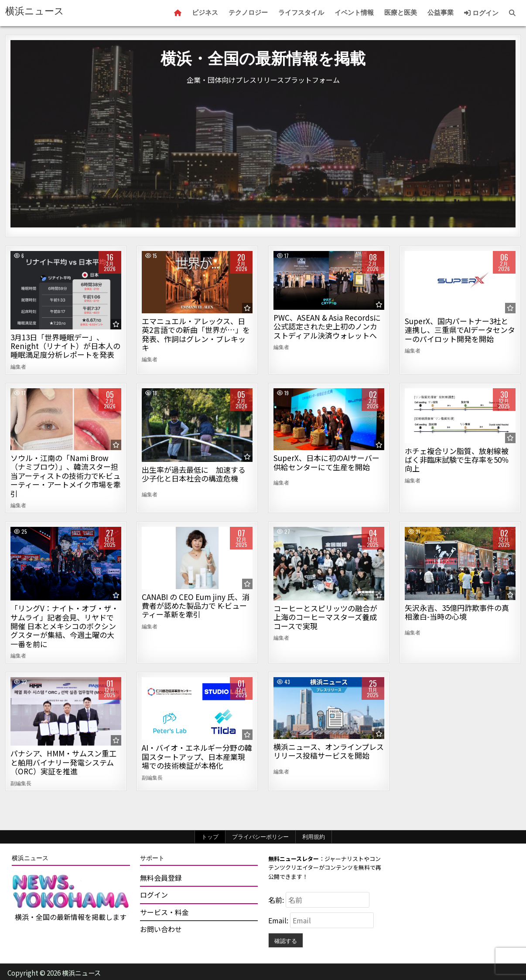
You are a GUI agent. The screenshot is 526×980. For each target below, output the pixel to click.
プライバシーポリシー (260, 837)
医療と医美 (401, 13)
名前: (277, 900)
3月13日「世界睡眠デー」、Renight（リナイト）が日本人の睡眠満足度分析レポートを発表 (65, 346)
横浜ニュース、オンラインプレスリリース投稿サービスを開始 (329, 751)
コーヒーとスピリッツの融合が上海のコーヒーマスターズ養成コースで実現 (325, 617)
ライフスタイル (301, 13)
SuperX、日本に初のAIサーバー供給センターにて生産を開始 (326, 462)
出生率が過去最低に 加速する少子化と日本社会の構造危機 (194, 474)
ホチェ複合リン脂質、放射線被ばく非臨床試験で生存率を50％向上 (457, 460)
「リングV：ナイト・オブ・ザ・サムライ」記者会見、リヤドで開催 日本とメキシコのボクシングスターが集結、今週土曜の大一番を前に (65, 626)
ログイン (481, 13)
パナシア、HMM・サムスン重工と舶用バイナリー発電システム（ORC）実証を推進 (63, 762)
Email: (279, 920)
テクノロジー (248, 13)
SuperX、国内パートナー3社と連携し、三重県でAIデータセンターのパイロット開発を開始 (460, 330)
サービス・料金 (164, 912)
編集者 (18, 366)
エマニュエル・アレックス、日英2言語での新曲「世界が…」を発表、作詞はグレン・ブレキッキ (196, 334)
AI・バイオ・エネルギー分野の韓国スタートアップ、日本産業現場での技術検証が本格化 (197, 756)
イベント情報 (354, 13)
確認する (286, 940)
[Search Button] (512, 13)
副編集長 (21, 783)
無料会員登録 (161, 878)
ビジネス (205, 13)
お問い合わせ (161, 929)
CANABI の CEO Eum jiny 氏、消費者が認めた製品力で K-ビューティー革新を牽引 (196, 606)
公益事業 (441, 13)
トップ (210, 837)
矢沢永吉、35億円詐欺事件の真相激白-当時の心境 (457, 612)
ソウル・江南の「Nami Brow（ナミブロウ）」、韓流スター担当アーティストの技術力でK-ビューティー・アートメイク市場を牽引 (66, 476)
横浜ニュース (35, 11)
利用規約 (314, 837)
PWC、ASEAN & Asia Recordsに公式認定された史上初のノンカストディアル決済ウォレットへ (327, 326)
